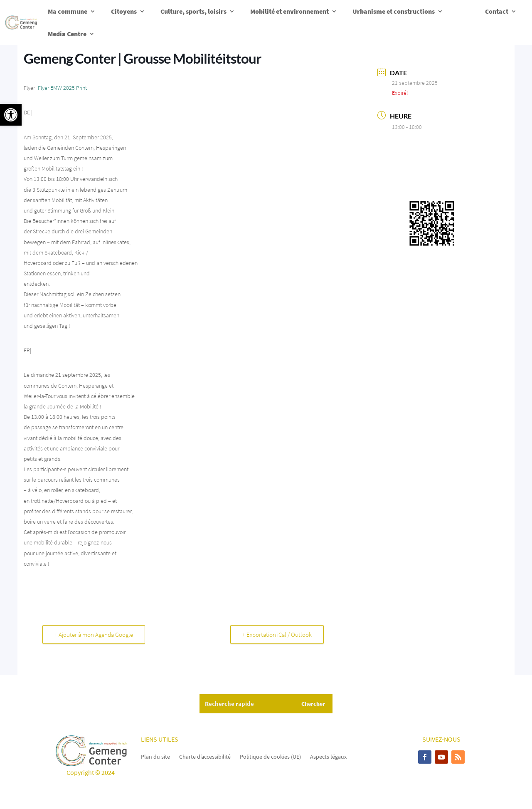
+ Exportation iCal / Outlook (277, 635)
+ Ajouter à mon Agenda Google (94, 635)
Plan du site (155, 756)
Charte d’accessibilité (205, 756)
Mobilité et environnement (289, 11)
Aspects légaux (328, 756)
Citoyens (124, 11)
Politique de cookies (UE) (270, 756)
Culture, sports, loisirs (193, 11)
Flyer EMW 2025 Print (62, 88)
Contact (497, 11)
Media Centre (67, 34)
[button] (11, 115)
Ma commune (68, 11)
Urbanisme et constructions (394, 11)
